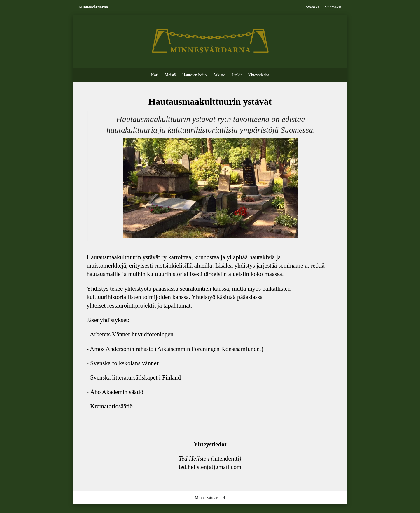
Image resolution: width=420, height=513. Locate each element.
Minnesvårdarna (93, 7)
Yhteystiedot (259, 75)
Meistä (170, 75)
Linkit (237, 75)
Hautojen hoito (195, 75)
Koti (155, 75)
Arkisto (219, 75)
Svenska (313, 7)
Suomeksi (333, 7)
